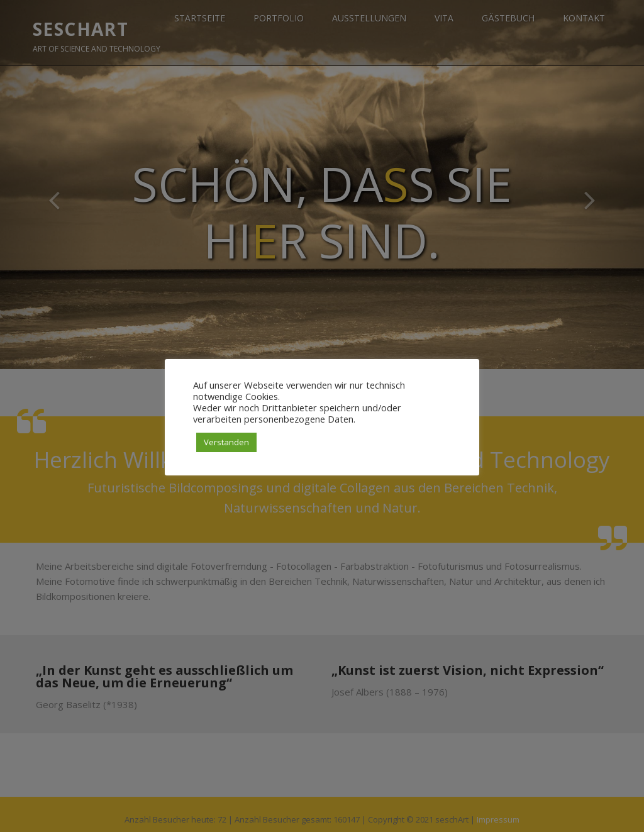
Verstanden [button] (226, 442)
